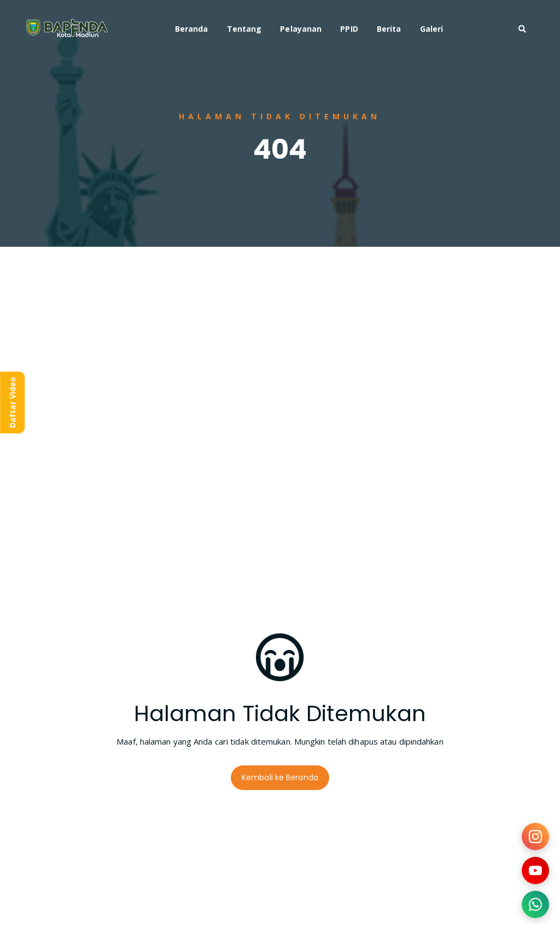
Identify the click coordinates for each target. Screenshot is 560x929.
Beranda (192, 29)
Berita (389, 29)
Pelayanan (301, 29)
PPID (349, 29)
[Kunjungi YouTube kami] (535, 870)
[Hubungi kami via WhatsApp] (535, 904)
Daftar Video (12, 402)
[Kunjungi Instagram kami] (535, 837)
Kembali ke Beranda (280, 777)
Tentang (244, 29)
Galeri (432, 29)
